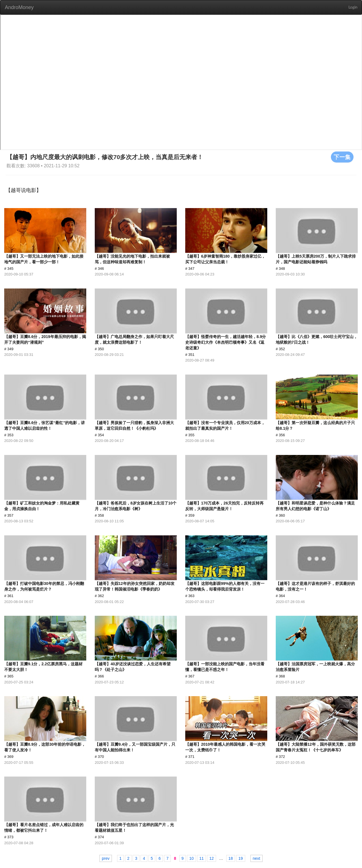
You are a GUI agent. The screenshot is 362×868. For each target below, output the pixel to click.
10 (191, 858)
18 (231, 858)
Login (353, 7)
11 (202, 858)
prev (106, 858)
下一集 (342, 157)
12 (212, 858)
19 (241, 858)
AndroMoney (19, 7)
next (257, 858)
